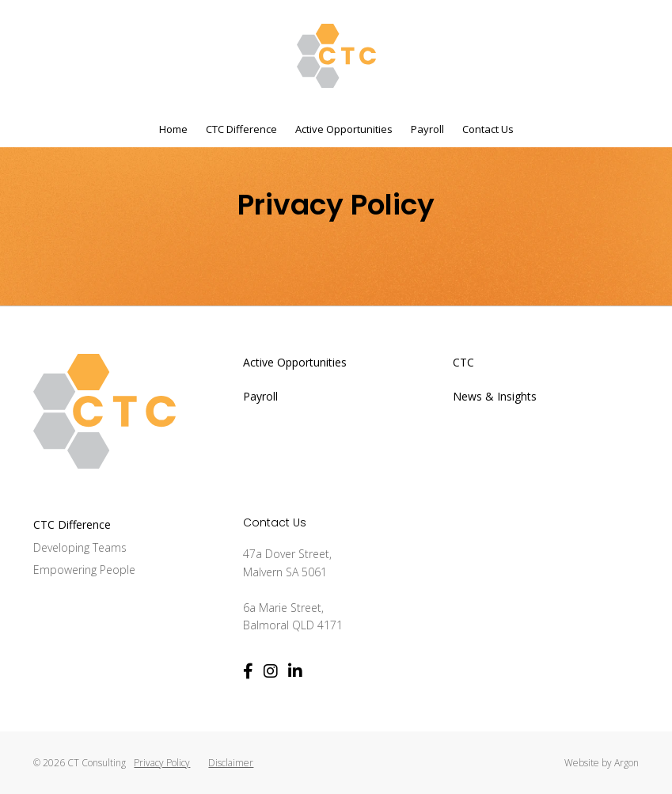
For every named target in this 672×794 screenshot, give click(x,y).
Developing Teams (80, 547)
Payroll (427, 129)
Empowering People (84, 570)
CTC (463, 362)
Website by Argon (602, 763)
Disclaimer (231, 763)
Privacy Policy (162, 763)
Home (173, 129)
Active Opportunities (344, 129)
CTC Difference (241, 129)
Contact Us (488, 129)
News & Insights (495, 396)
